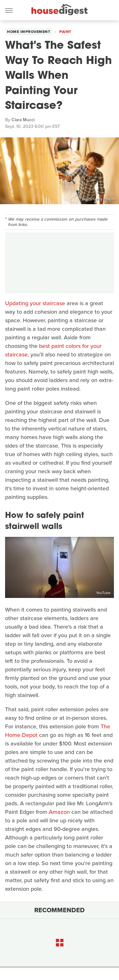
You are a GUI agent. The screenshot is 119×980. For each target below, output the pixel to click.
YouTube (103, 593)
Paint (65, 32)
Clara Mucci (23, 120)
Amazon (59, 812)
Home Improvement (29, 32)
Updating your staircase (35, 303)
